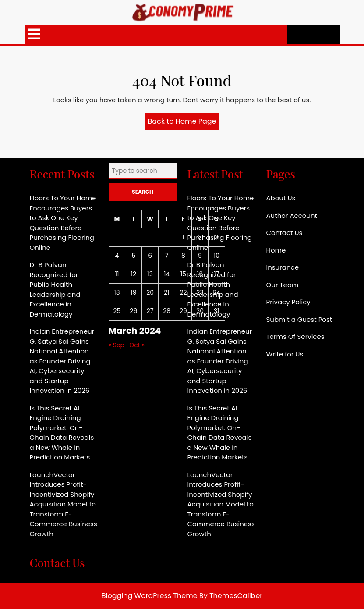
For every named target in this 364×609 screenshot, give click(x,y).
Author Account (292, 215)
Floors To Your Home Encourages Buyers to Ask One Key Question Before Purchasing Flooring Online (63, 223)
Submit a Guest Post (299, 319)
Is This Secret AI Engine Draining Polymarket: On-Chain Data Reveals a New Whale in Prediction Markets (62, 433)
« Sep (117, 345)
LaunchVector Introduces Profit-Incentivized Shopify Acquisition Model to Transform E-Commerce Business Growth (64, 504)
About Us (281, 198)
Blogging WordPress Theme (150, 596)
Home (276, 250)
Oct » (137, 345)
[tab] (34, 35)
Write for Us (285, 354)
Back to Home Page (184, 123)
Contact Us (284, 233)
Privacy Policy (288, 302)
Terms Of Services (295, 337)
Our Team (283, 285)
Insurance (283, 267)
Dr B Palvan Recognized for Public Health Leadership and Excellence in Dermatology (55, 289)
